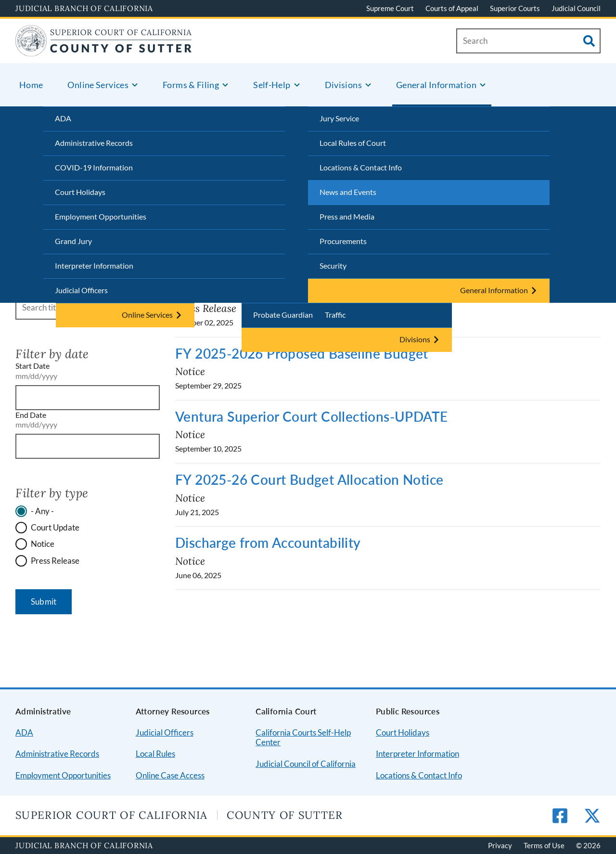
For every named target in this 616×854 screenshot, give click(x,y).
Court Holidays (80, 192)
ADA (63, 118)
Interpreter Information (94, 265)
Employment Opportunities (101, 216)
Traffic (335, 315)
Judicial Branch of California (84, 8)
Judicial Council (576, 8)
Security (333, 265)
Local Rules (155, 754)
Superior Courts (515, 8)
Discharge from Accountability (268, 543)
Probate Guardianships (292, 315)
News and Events (348, 192)
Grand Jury (73, 241)
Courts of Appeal (452, 8)
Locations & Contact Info (361, 167)
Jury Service (339, 118)
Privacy (500, 845)
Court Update (55, 527)
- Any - (42, 511)
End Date (31, 415)
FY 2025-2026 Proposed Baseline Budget (302, 353)
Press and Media (347, 216)
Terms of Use (544, 845)
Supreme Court (390, 8)
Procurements (343, 241)
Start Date (32, 366)
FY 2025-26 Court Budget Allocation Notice (309, 479)
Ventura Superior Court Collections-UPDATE (311, 416)
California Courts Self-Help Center (303, 738)
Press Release (55, 561)
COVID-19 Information (94, 167)
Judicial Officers (81, 290)
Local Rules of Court (353, 143)
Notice (43, 544)
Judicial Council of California (306, 764)
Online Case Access (170, 775)
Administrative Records (94, 143)
